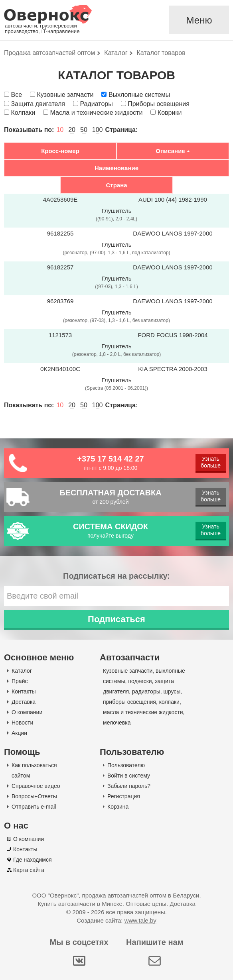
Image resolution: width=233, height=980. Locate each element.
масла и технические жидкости (143, 712)
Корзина (118, 807)
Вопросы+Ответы (34, 796)
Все (16, 95)
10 (60, 130)
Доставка (24, 702)
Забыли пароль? (129, 786)
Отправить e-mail (34, 807)
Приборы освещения (159, 104)
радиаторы (146, 691)
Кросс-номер (60, 151)
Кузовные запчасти (65, 95)
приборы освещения (129, 702)
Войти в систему (129, 776)
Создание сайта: (116, 920)
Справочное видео (36, 786)
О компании (27, 712)
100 (98, 130)
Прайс (20, 681)
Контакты (24, 691)
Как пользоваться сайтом (34, 770)
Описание (170, 151)
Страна (116, 185)
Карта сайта (29, 870)
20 (72, 130)
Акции (19, 733)
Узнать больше (211, 462)
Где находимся (33, 860)
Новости (22, 723)
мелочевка (117, 723)
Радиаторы (96, 104)
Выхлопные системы (139, 95)
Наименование (116, 168)
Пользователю (126, 765)
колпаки (169, 702)
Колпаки (23, 113)
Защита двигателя (38, 104)
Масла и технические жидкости (97, 113)
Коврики (170, 113)
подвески (140, 681)
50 (84, 130)
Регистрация (124, 796)
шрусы (172, 691)
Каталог (22, 671)
